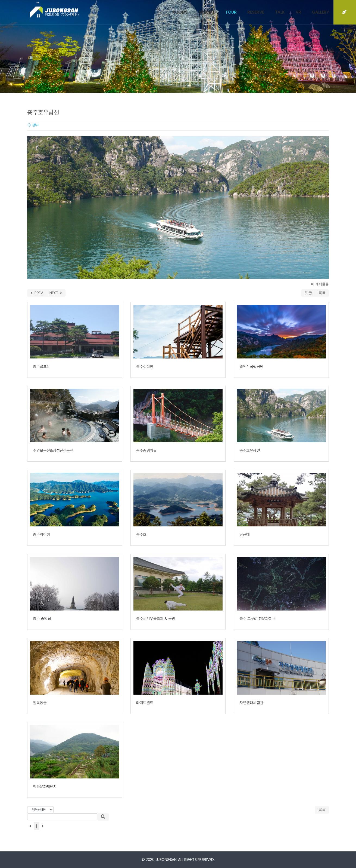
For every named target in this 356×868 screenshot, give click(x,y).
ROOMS (180, 12)
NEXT (56, 293)
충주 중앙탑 (42, 619)
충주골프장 (41, 367)
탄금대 (245, 535)
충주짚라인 (145, 367)
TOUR (231, 12)
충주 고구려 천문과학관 (257, 619)
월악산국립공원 (251, 367)
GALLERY (321, 12)
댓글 (308, 293)
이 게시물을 (320, 284)
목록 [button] (322, 810)
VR (298, 12)
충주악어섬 (41, 535)
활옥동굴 (40, 703)
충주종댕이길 (146, 450)
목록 (322, 293)
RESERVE (256, 12)
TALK (280, 12)
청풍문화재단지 (45, 787)
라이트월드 (145, 703)
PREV (37, 293)
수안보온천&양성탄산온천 (53, 450)
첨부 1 (33, 125)
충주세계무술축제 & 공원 (156, 619)
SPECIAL (207, 12)
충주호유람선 (250, 450)
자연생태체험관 (251, 703)
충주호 (141, 535)
